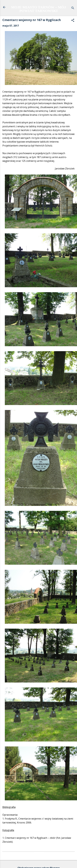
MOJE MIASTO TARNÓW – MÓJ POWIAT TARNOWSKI (39, 9)
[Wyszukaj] (73, 8)
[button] (73, 20)
